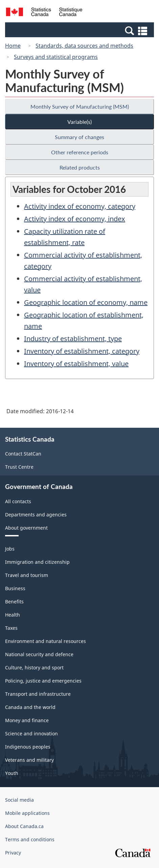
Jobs (10, 549)
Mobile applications (27, 813)
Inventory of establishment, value (76, 364)
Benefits (14, 602)
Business (15, 588)
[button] (80, 30)
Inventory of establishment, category (82, 351)
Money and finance (27, 720)
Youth (12, 773)
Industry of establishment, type (73, 339)
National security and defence (39, 654)
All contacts (18, 501)
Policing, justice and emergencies (43, 681)
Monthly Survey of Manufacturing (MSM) (80, 106)
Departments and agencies (36, 515)
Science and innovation (31, 733)
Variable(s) (79, 122)
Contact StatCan (23, 454)
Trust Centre (19, 467)
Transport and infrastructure (38, 694)
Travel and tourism (27, 575)
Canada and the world (30, 707)
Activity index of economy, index (75, 219)
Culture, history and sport (34, 667)
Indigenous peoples (28, 747)
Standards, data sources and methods (84, 46)
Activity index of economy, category (80, 206)
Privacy (13, 853)
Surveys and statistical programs (56, 57)
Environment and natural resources (46, 641)
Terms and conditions (30, 839)
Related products (80, 167)
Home (13, 46)
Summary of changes (79, 137)
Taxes (11, 628)
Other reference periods (80, 152)
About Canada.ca (24, 826)
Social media (19, 800)
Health (13, 615)
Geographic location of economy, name (86, 302)
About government (26, 528)
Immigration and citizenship (37, 562)
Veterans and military (29, 760)
